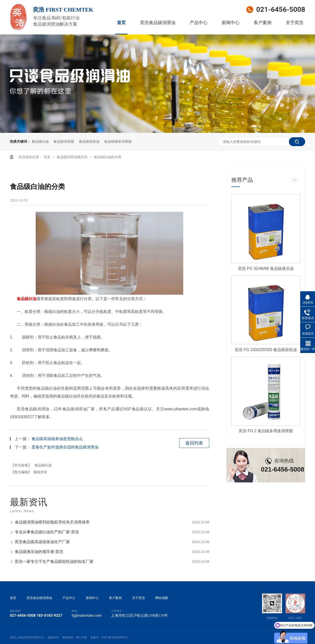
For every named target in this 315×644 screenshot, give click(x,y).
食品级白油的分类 (108, 157)
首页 (121, 23)
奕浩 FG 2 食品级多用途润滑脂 (266, 431)
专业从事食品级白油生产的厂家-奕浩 (47, 532)
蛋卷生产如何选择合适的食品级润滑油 (65, 447)
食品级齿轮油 (89, 141)
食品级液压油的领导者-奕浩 (39, 552)
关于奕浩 (295, 23)
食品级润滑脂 (64, 141)
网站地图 (162, 598)
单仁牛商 (81, 637)
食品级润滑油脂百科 (73, 157)
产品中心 (199, 23)
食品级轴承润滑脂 (118, 141)
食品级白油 (40, 141)
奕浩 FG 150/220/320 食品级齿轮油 (266, 350)
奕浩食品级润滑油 (158, 23)
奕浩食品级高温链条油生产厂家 (42, 542)
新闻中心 (231, 23)
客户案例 (263, 23)
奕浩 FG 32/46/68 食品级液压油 (266, 268)
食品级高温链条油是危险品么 (57, 439)
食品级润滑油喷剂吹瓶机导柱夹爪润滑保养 (52, 522)
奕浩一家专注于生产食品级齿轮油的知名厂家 (54, 561)
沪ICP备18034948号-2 (115, 637)
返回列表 (194, 443)
